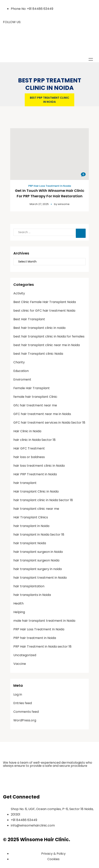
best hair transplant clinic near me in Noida (47, 345)
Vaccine (20, 664)
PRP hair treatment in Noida (35, 638)
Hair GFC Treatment (29, 448)
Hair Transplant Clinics (31, 517)
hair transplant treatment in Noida (40, 578)
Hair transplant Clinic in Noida (36, 491)
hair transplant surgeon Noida (36, 560)
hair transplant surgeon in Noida (38, 552)
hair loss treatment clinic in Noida (39, 466)
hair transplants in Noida (32, 595)
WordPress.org (25, 720)
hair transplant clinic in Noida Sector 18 (43, 500)
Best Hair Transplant (29, 319)
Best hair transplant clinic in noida (39, 328)
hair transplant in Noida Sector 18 (39, 535)
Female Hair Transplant (32, 388)
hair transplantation (29, 586)
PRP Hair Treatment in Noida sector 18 (42, 646)
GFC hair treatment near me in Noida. (42, 414)
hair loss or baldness (29, 457)
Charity (19, 362)
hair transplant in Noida (31, 526)
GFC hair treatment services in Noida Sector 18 (49, 423)
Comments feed (26, 712)
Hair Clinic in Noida (27, 431)
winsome (64, 204)
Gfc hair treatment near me (35, 405)
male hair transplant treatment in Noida (44, 621)
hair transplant (25, 483)
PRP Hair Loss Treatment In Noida (50, 186)
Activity (19, 293)
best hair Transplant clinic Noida (38, 354)
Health (18, 603)
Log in (18, 694)
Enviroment (22, 379)
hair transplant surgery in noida (38, 569)
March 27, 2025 (39, 204)
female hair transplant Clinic (35, 397)
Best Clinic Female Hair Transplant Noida (45, 302)
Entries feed (23, 703)
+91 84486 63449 (40, 9)
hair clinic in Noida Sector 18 (34, 440)
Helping (19, 612)
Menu (91, 59)
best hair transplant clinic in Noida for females (49, 336)
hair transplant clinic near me (36, 509)
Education (21, 371)
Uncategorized (25, 655)
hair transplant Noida (30, 543)
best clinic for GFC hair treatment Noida (44, 311)
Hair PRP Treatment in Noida (35, 474)
